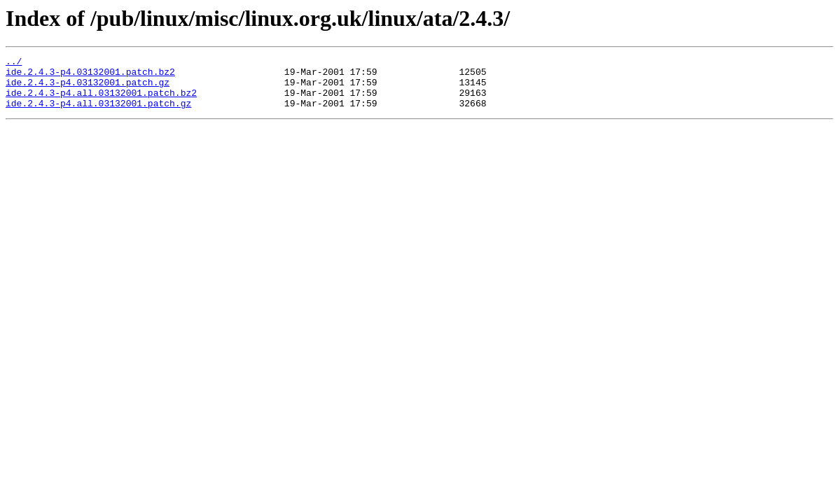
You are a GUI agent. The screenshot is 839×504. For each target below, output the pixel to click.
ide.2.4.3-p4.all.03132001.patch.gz (98, 113)
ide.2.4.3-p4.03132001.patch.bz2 (90, 76)
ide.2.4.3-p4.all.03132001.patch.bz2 (101, 101)
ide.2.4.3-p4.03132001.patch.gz (88, 88)
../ (14, 63)
